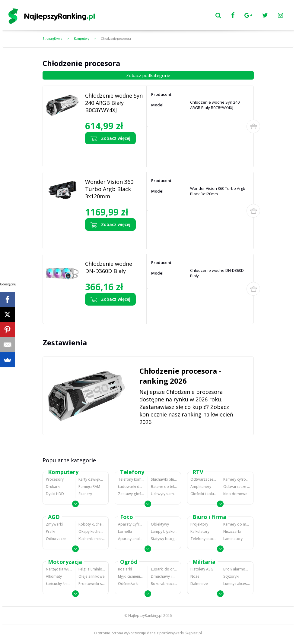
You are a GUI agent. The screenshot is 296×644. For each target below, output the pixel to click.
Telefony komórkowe (131, 479)
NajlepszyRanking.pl (145, 616)
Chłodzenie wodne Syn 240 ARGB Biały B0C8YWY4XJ (114, 103)
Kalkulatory (200, 531)
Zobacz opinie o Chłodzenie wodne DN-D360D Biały (108, 313)
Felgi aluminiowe (92, 569)
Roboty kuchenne (92, 524)
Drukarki (53, 487)
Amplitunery (201, 487)
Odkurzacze (56, 539)
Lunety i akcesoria (237, 584)
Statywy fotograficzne (164, 539)
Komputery (82, 39)
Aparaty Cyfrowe (131, 524)
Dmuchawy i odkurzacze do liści (164, 576)
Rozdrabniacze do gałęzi (164, 584)
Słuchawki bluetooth (164, 479)
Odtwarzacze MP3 (204, 479)
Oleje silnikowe (92, 576)
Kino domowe (235, 494)
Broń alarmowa (237, 569)
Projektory (199, 524)
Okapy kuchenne (92, 531)
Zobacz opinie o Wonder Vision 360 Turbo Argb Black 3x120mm (111, 238)
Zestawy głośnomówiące (131, 494)
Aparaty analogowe (131, 539)
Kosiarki (125, 569)
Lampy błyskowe (164, 531)
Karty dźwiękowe (92, 479)
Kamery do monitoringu (237, 524)
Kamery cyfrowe (237, 479)
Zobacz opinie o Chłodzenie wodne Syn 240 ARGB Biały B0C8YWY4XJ (108, 154)
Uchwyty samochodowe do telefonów (164, 494)
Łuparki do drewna (164, 569)
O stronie (102, 633)
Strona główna (53, 39)
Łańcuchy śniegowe (59, 584)
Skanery (85, 494)
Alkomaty (54, 576)
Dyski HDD (55, 494)
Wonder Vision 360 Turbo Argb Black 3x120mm (109, 189)
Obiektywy (160, 524)
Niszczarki (232, 531)
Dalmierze (199, 584)
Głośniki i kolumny (204, 494)
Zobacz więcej (110, 138)
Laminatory (233, 539)
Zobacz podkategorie (148, 75)
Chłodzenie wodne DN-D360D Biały (109, 267)
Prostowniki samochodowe (92, 584)
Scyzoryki (231, 576)
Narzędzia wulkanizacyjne (59, 569)
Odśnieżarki (128, 584)
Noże (195, 576)
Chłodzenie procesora (116, 39)
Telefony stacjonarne (204, 539)
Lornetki (125, 531)
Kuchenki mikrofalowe (92, 539)
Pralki (51, 531)
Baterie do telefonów (164, 487)
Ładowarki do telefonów (131, 487)
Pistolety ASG (202, 569)
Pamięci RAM (89, 487)
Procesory (55, 479)
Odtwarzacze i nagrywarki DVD (237, 487)
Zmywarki (54, 524)
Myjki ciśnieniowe (131, 576)
